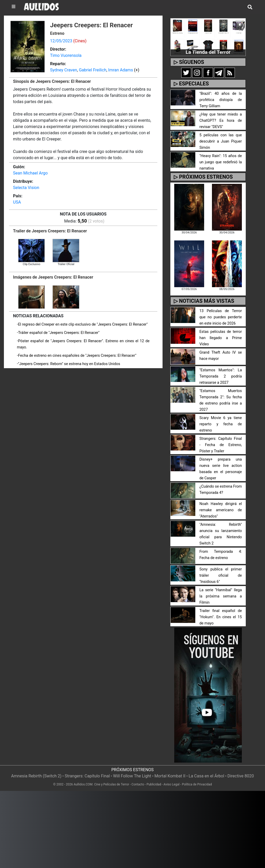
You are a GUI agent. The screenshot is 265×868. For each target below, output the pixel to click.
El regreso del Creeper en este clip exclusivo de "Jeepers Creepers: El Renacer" (83, 324)
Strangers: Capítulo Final (87, 776)
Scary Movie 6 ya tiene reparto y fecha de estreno (221, 424)
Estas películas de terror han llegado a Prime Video (221, 338)
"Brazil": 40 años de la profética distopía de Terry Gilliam (221, 100)
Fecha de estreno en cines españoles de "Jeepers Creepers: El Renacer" (77, 356)
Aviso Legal (172, 784)
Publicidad (154, 784)
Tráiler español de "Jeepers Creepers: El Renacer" (59, 333)
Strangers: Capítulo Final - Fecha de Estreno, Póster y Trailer (221, 445)
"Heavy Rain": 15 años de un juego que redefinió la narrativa (221, 162)
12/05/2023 (61, 41)
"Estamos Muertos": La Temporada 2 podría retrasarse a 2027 (221, 376)
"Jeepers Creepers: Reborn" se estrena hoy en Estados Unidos (69, 364)
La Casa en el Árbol (206, 776)
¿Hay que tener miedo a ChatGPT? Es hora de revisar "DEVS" (221, 121)
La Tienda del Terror (208, 52)
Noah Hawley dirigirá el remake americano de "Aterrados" (221, 510)
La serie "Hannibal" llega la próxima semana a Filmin (221, 596)
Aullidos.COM (83, 784)
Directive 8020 (241, 776)
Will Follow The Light (132, 776)
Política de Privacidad (197, 784)
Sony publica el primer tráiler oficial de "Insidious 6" (221, 576)
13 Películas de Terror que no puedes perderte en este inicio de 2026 (221, 317)
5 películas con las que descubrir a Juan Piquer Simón (221, 141)
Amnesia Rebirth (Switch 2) (36, 776)
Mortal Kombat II (170, 776)
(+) (137, 70)
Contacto (138, 784)
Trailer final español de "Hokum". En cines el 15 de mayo (221, 617)
